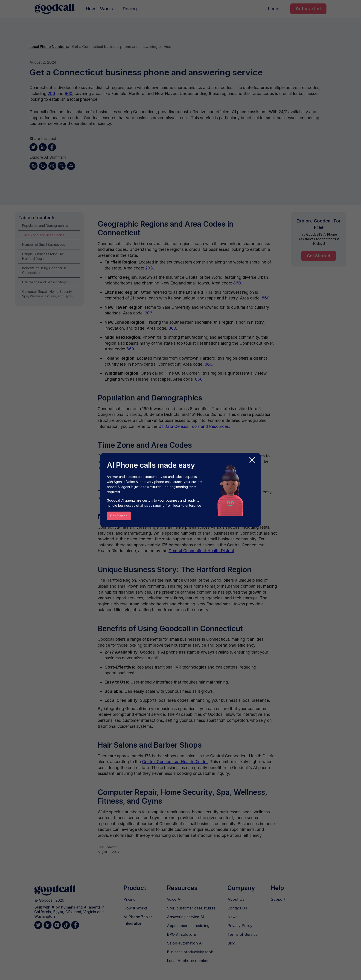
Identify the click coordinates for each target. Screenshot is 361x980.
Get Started (119, 516)
